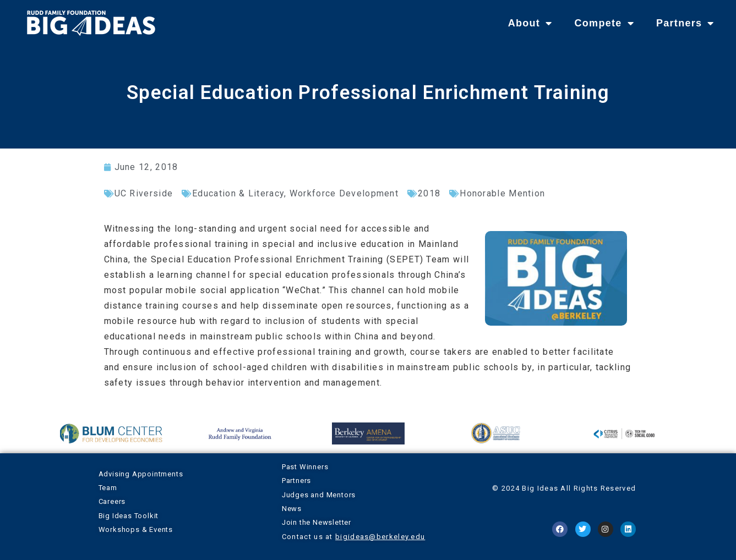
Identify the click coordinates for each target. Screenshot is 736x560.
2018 (429, 193)
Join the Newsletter (317, 522)
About (530, 23)
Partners (685, 23)
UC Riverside (144, 193)
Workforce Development (344, 193)
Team (108, 488)
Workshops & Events (136, 529)
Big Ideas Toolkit (129, 516)
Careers (112, 501)
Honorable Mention (502, 193)
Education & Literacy (238, 193)
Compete (604, 23)
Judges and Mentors (319, 495)
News (292, 509)
